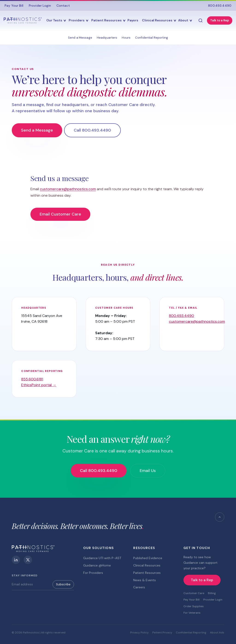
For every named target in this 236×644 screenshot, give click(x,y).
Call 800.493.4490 (92, 130)
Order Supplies (194, 606)
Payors (133, 20)
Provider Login (40, 6)
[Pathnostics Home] (23, 20)
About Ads (217, 632)
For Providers (93, 573)
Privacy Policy (139, 632)
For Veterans (192, 613)
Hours (126, 38)
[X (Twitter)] (28, 560)
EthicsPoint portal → (39, 385)
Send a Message (80, 38)
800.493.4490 (181, 316)
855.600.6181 (32, 379)
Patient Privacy (162, 632)
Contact (63, 6)
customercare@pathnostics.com (68, 189)
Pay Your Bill (14, 6)
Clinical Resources (159, 20)
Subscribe (63, 584)
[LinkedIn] (16, 560)
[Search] (201, 20)
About (185, 20)
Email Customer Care (60, 214)
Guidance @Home (97, 565)
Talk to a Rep (220, 20)
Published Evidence (148, 558)
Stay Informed (25, 575)
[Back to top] (220, 517)
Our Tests (56, 20)
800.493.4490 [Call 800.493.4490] (220, 6)
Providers (79, 20)
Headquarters (107, 38)
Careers (139, 587)
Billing (212, 593)
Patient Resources (108, 20)
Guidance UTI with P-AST (102, 558)
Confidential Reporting (152, 38)
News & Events (145, 580)
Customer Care (194, 593)
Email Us (148, 471)
